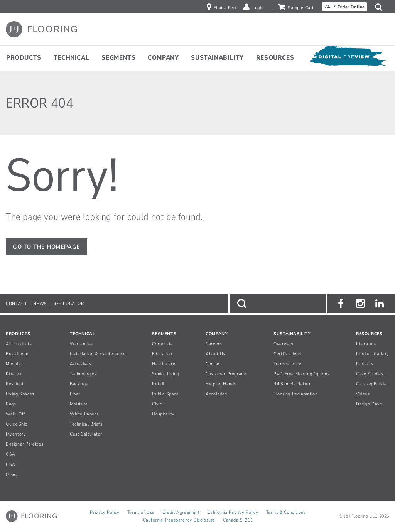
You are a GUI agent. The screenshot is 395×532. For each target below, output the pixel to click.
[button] (381, 7)
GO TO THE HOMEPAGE (46, 247)
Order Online (344, 7)
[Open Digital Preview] (348, 58)
